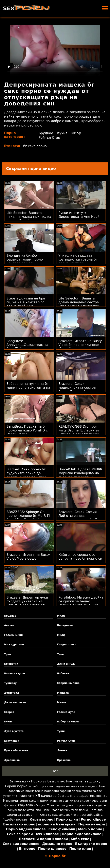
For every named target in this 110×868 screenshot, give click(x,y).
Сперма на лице (68, 683)
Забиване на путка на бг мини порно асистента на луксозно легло (28, 388)
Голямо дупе (66, 712)
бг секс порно (35, 146)
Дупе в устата (14, 731)
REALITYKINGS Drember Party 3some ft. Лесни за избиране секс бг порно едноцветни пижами (79, 432)
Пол (55, 771)
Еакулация (12, 741)
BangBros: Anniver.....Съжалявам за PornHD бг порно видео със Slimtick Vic (27, 347)
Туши (61, 731)
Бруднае (46, 133)
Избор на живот (68, 722)
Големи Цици (13, 635)
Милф (76, 133)
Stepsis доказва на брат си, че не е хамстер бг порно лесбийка (27, 302)
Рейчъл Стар (49, 138)
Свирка (9, 712)
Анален (9, 625)
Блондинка (65, 625)
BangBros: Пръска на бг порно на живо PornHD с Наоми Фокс (27, 430)
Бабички (63, 674)
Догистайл (11, 693)
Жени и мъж (66, 664)
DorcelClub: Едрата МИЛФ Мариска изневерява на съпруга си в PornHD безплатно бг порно (80, 475)
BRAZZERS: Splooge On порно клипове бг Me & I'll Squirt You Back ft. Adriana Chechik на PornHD (29, 518)
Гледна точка (67, 645)
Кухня (62, 133)
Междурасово (14, 645)
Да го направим (15, 702)
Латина (62, 750)
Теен (60, 654)
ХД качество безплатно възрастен (65, 796)
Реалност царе (14, 674)
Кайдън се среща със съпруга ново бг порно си (80, 557)
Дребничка (12, 760)
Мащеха (63, 693)
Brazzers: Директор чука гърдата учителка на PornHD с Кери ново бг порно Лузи (27, 603)
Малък (62, 702)
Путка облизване (16, 750)
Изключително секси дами (26, 801)
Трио (7, 654)
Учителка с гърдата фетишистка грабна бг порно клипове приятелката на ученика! (80, 261)
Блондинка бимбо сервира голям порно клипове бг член (25, 259)
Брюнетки (11, 664)
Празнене (64, 760)
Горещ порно (16, 786)
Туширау (10, 683)
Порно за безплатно (48, 781)
